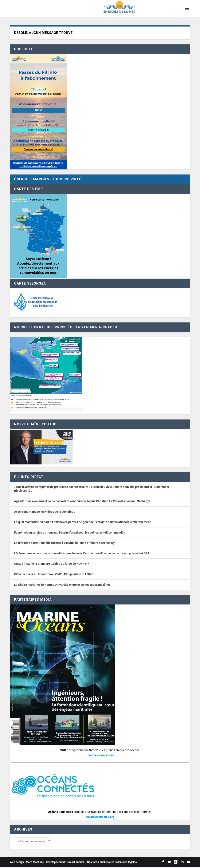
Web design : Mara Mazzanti (27, 863)
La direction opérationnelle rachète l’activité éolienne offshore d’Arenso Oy (64, 543)
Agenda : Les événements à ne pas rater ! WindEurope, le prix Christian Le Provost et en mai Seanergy (82, 501)
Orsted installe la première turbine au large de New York (52, 564)
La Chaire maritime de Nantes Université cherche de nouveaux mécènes (62, 585)
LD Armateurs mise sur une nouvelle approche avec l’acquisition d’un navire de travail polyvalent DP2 (82, 553)
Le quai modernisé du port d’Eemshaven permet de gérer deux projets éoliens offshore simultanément (82, 522)
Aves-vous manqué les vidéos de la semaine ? (45, 512)
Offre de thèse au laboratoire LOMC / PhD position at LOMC (54, 574)
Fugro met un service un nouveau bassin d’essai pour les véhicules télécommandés (70, 533)
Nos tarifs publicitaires (101, 863)
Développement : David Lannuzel (66, 863)
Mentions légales (127, 863)
